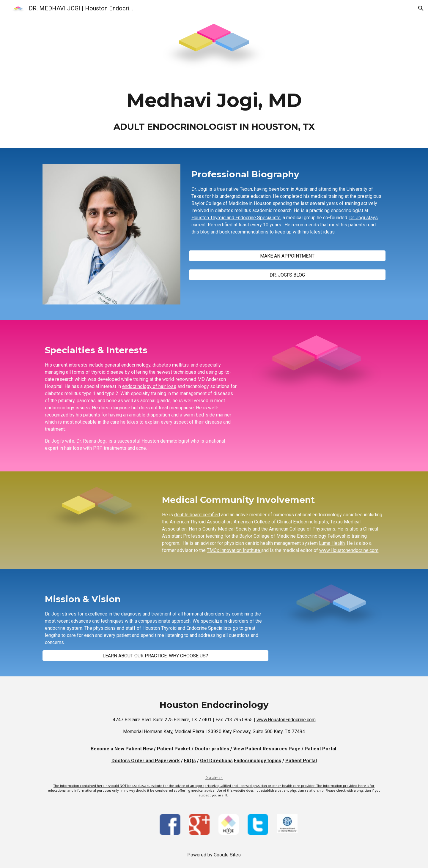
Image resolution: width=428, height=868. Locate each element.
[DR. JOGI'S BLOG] (287, 275)
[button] (421, 8)
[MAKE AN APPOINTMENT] (287, 256)
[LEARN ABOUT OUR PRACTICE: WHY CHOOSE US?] (155, 656)
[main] (214, 113)
